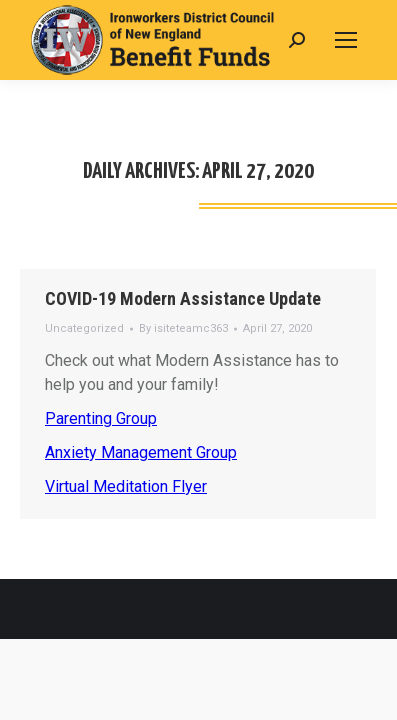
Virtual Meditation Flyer (126, 486)
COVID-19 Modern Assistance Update (183, 298)
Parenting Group (101, 418)
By (183, 328)
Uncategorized (84, 328)
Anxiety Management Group (141, 452)
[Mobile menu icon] (346, 40)
